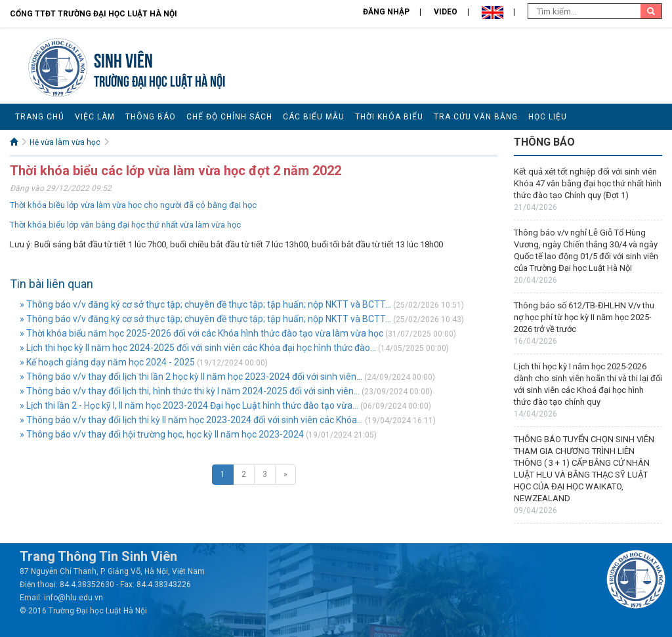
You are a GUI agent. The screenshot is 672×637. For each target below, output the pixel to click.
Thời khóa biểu (389, 117)
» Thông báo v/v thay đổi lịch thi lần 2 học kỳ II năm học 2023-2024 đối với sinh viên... (191, 377)
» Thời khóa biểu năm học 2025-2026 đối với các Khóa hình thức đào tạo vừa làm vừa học (201, 333)
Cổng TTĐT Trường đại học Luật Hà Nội (94, 14)
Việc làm (95, 117)
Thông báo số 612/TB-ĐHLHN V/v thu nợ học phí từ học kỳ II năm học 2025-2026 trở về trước (584, 317)
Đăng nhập (386, 12)
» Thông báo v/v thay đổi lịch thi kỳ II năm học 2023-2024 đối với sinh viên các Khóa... (191, 420)
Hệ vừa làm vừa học (65, 142)
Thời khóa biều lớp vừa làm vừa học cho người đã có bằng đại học (133, 205)
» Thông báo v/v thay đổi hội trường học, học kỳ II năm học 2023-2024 (162, 434)
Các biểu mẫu (314, 117)
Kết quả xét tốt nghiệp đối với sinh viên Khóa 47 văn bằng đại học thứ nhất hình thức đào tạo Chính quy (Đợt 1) (588, 183)
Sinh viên (123, 59)
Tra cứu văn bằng (476, 117)
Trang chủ (40, 117)
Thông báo (151, 117)
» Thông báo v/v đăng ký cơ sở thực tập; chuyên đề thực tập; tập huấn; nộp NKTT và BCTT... (205, 304)
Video (446, 12)
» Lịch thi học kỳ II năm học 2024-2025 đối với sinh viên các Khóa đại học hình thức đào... (198, 348)
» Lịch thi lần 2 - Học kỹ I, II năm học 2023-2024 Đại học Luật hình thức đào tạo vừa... (189, 405)
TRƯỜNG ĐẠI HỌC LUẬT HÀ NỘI (159, 80)
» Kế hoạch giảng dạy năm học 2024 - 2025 (107, 362)
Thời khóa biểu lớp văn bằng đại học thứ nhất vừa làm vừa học (125, 225)
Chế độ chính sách (229, 117)
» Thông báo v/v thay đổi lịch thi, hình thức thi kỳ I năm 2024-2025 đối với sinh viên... (190, 391)
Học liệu (548, 117)
